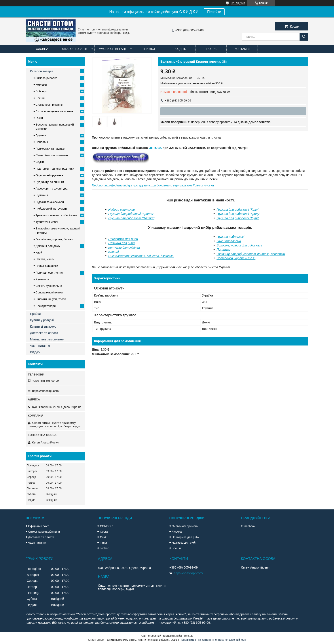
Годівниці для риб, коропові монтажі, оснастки (251, 254)
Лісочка (177, 532)
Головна (41, 49)
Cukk (103, 537)
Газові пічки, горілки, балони (54, 239)
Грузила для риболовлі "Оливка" (131, 218)
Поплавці (42, 142)
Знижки (149, 49)
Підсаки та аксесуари (50, 202)
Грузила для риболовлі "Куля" (238, 210)
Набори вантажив (121, 210)
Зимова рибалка (46, 78)
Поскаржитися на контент (195, 640)
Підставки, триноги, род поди (55, 169)
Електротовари (46, 306)
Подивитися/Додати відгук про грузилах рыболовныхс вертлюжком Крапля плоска (153, 185)
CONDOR (106, 526)
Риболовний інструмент (51, 209)
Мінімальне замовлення (47, 339)
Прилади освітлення (49, 273)
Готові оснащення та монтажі (55, 111)
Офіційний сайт (38, 526)
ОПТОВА (155, 148)
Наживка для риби (121, 243)
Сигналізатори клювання (52, 155)
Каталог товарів (74, 49)
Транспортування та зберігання (56, 215)
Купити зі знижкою (43, 327)
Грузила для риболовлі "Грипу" (238, 214)
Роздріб (180, 49)
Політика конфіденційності (230, 640)
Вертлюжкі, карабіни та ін (236, 258)
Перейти (214, 12)
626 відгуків (238, 3)
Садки (40, 162)
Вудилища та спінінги (50, 182)
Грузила (41, 135)
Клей (39, 253)
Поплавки (223, 250)
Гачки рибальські (229, 241)
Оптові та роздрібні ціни (44, 532)
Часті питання (40, 346)
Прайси (35, 314)
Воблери (41, 91)
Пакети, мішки (45, 259)
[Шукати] (304, 37)
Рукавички (42, 279)
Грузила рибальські (230, 237)
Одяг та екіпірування (49, 175)
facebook (250, 526)
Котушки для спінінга (124, 248)
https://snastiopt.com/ (46, 391)
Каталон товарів (42, 71)
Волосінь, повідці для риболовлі (239, 245)
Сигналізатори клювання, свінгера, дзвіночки (141, 256)
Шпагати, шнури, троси (51, 299)
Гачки (39, 118)
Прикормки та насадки (50, 149)
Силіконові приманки (49, 105)
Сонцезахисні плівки (49, 292)
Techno (104, 548)
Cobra (104, 532)
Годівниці (42, 195)
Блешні (113, 252)
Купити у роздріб (42, 320)
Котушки (41, 85)
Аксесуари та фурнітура (51, 189)
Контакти (242, 49)
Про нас (211, 49)
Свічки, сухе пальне (49, 286)
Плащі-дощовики (47, 266)
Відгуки (35, 352)
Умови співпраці (112, 49)
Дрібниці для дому (48, 246)
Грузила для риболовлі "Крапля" (131, 214)
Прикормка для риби (123, 239)
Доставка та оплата (44, 333)
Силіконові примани (185, 526)
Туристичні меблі (47, 222)
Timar (103, 543)
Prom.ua (188, 636)
